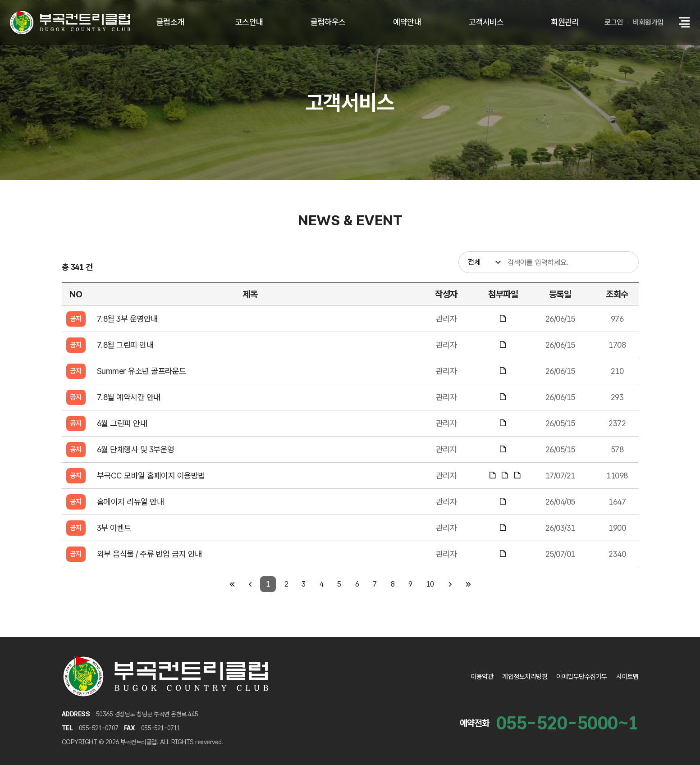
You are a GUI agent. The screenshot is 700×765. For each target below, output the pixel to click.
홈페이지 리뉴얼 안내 (130, 502)
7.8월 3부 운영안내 (127, 319)
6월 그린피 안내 (122, 423)
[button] (684, 23)
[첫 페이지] (232, 584)
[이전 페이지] (250, 584)
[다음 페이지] (450, 584)
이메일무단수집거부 (582, 677)
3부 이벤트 (114, 528)
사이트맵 (627, 677)
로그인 (614, 22)
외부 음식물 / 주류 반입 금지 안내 (149, 554)
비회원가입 (648, 22)
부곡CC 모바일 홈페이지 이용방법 (151, 476)
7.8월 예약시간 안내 (129, 397)
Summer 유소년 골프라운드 (142, 371)
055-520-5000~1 (567, 723)
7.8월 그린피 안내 (125, 345)
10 (430, 584)
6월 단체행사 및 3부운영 (136, 449)
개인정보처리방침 (525, 677)
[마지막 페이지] (468, 584)
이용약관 (482, 677)
